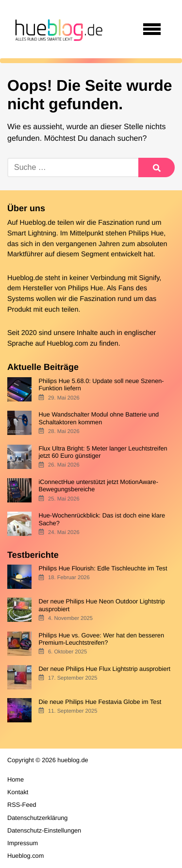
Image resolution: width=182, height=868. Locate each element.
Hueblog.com (68, 344)
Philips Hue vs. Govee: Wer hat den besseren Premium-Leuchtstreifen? (101, 639)
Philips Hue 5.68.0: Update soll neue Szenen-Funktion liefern (101, 384)
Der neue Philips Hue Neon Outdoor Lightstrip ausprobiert (101, 605)
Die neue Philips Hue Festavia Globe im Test (100, 702)
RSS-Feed (22, 805)
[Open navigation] (152, 29)
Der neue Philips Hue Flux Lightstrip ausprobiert (104, 669)
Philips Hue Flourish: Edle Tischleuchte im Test (103, 568)
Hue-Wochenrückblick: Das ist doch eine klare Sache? (102, 519)
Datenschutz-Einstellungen (44, 830)
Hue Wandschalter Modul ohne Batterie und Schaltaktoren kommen (99, 418)
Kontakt (18, 792)
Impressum (23, 843)
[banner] (57, 29)
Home (16, 779)
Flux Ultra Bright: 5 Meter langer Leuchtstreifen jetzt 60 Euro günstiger (103, 452)
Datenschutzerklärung (37, 818)
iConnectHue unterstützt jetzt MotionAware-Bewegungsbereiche (98, 485)
